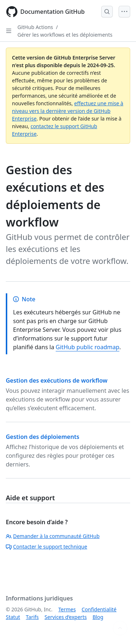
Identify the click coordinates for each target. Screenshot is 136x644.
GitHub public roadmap (88, 347)
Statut (13, 617)
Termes (67, 609)
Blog (98, 617)
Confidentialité (99, 609)
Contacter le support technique (46, 547)
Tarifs (32, 617)
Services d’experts (66, 617)
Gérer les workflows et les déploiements (65, 35)
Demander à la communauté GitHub (53, 536)
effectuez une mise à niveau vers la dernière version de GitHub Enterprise (68, 111)
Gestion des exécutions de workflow (57, 380)
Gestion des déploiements (43, 437)
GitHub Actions (35, 27)
